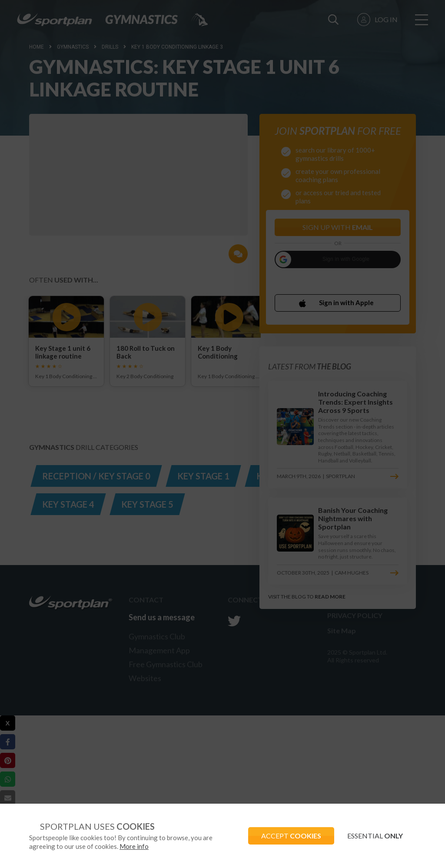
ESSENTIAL (375, 836)
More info (134, 846)
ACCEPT (291, 836)
